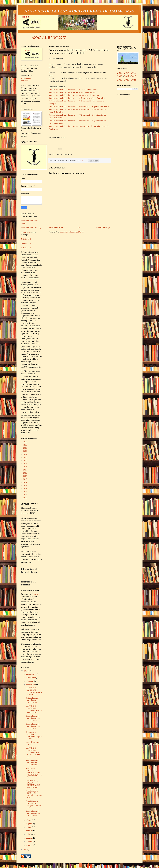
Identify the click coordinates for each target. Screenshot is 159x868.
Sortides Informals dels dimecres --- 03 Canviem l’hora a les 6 (74, 95)
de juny (29, 827)
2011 (25, 482)
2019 (120, 80)
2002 (25, 454)
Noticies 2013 (26, 239)
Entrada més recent (56, 227)
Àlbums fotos (26, 232)
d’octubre (30, 681)
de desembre (31, 674)
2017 (127, 76)
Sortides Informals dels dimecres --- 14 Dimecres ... (33, 700)
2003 (25, 457)
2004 (25, 460)
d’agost (29, 820)
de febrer (30, 841)
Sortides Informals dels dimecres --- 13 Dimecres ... (33, 718)
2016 (25, 498)
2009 (25, 476)
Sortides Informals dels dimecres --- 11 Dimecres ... (33, 762)
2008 (25, 473)
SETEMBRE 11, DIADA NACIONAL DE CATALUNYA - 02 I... (34, 773)
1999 (25, 445)
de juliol (29, 824)
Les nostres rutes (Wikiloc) (31, 228)
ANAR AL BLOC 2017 (49, 38)
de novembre (31, 678)
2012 (25, 485)
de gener (29, 845)
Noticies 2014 (26, 243)
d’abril (29, 834)
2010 (25, 479)
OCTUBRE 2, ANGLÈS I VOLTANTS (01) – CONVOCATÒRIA (34, 752)
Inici (79, 227)
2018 (134, 76)
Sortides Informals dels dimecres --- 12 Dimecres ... (33, 726)
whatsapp (37, 594)
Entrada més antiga (103, 227)
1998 (25, 442)
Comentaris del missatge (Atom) (72, 232)
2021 (134, 80)
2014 (25, 492)
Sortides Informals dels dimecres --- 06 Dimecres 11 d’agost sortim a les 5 (79, 107)
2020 (127, 80)
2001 (25, 451)
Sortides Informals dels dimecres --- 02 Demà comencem (72, 92)
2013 (25, 489)
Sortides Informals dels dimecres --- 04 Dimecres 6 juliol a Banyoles (77, 98)
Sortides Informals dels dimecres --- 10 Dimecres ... (33, 813)
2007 (25, 470)
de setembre (31, 685)
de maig (29, 831)
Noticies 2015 (26, 248)
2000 (25, 448)
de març (29, 838)
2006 (25, 467)
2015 (25, 495)
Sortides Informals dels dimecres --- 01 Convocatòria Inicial (73, 90)
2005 (25, 464)
